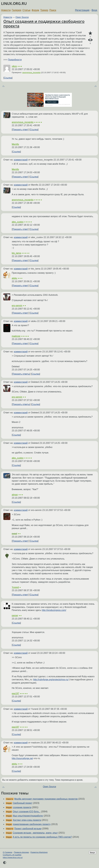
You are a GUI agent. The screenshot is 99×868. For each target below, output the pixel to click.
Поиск (53, 10)
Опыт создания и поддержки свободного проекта (44, 24)
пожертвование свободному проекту (32, 824)
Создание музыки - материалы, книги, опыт (35, 833)
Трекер (44, 10)
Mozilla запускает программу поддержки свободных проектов (46, 799)
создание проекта (22, 807)
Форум (35, 10)
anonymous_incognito (31, 72)
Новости (6, 10)
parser (15, 615)
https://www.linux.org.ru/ (13, 857)
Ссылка (8, 78)
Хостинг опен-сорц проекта (27, 820)
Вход (94, 10)
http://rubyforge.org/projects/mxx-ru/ (51, 680)
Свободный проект (22, 803)
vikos (14, 66)
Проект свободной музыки (28, 829)
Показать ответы (21, 374)
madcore (16, 336)
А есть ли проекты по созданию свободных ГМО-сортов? (42, 837)
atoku (14, 278)
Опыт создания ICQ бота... (26, 812)
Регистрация (82, 10)
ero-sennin (17, 306)
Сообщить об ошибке (12, 855)
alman (15, 495)
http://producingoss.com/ (54, 610)
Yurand (15, 587)
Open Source (22, 17)
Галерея (17, 10)
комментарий (21, 160)
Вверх (92, 853)
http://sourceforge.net (22, 758)
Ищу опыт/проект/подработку (28, 816)
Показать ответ (20, 130)
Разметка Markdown (39, 852)
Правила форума (21, 852)
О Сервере (8, 852)
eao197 (15, 693)
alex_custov (18, 222)
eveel (14, 534)
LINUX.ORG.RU (14, 4)
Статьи (26, 10)
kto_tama (16, 253)
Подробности (15, 60)
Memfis (15, 144)
